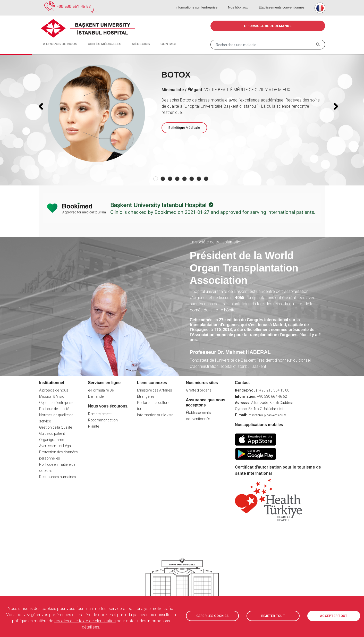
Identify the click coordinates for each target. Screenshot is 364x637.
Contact (155, 39)
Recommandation (103, 420)
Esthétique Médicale (184, 128)
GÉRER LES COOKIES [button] (212, 616)
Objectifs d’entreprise (56, 403)
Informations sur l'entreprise (202, 3)
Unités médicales (98, 39)
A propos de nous (58, 39)
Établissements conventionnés (281, 3)
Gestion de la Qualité (56, 427)
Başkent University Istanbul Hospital (158, 205)
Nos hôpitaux (240, 3)
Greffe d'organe (199, 390)
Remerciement (100, 414)
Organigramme (52, 440)
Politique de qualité (54, 409)
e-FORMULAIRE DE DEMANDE (268, 26)
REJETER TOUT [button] (273, 616)
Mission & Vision (53, 396)
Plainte (94, 426)
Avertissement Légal (55, 446)
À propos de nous (54, 390)
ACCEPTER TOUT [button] (334, 616)
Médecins (130, 39)
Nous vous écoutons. (108, 406)
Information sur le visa (155, 415)
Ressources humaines (58, 477)
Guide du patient (52, 434)
